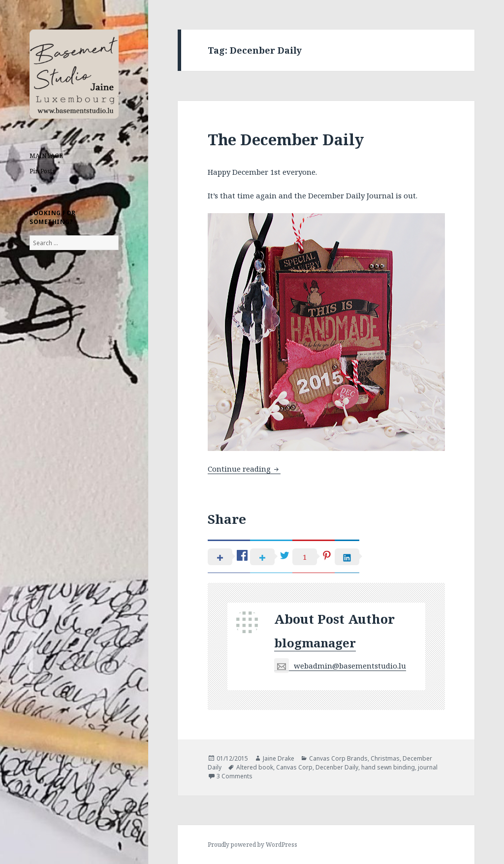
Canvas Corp (294, 767)
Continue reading (244, 469)
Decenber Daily (337, 767)
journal (428, 767)
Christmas (385, 758)
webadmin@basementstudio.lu (340, 666)
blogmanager (315, 643)
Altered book (255, 767)
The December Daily (286, 139)
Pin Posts (42, 171)
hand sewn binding (388, 767)
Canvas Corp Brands (338, 758)
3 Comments (235, 776)
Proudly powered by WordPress (252, 845)
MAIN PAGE (46, 156)
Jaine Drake (279, 758)
